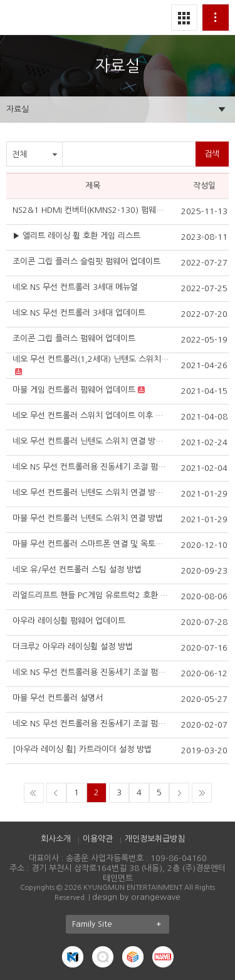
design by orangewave (136, 897)
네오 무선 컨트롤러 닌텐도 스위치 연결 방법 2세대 (91, 493)
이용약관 (98, 839)
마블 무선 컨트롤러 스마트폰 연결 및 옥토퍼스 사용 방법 (91, 544)
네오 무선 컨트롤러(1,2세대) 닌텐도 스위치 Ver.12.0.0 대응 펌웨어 (91, 359)
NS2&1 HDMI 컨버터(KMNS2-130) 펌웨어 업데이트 (91, 210)
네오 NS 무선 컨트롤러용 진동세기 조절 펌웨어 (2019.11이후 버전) (91, 724)
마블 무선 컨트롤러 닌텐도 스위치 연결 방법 (88, 518)
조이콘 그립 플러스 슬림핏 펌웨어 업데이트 (86, 261)
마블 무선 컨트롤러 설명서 (58, 698)
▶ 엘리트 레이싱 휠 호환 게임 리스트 (76, 236)
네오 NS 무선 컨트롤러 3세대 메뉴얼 (75, 287)
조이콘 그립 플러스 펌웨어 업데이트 (74, 338)
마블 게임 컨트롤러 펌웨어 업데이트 (74, 390)
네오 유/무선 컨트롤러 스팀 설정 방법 (77, 570)
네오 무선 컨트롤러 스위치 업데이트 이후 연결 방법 (91, 415)
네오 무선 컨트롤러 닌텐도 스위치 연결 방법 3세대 (91, 441)
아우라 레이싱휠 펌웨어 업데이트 (69, 621)
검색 (212, 154)
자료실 (18, 109)
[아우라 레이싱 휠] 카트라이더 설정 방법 (82, 749)
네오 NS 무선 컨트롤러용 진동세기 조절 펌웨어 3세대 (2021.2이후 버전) (91, 467)
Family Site (121, 924)
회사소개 (56, 839)
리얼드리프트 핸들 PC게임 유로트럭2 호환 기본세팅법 (91, 595)
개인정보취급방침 (155, 839)
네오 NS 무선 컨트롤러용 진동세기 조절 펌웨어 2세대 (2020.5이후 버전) (91, 672)
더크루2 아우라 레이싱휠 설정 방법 (73, 647)
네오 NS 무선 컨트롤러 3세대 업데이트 (79, 313)
